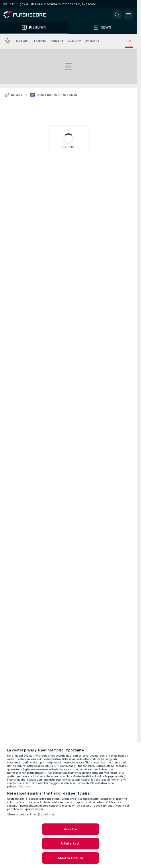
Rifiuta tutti (71, 843)
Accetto (71, 829)
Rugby (17, 95)
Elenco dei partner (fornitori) (31, 814)
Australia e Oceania (57, 95)
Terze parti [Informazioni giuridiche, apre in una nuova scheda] (26, 787)
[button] (117, 15)
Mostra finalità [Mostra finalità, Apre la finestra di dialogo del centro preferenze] (70, 858)
